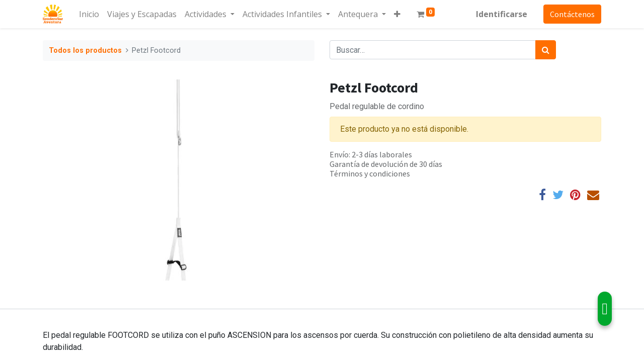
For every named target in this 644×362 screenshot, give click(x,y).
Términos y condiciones (370, 173)
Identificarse (502, 14)
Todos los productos (85, 51)
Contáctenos (572, 14)
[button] (397, 14)
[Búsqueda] (546, 50)
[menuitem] (89, 14)
